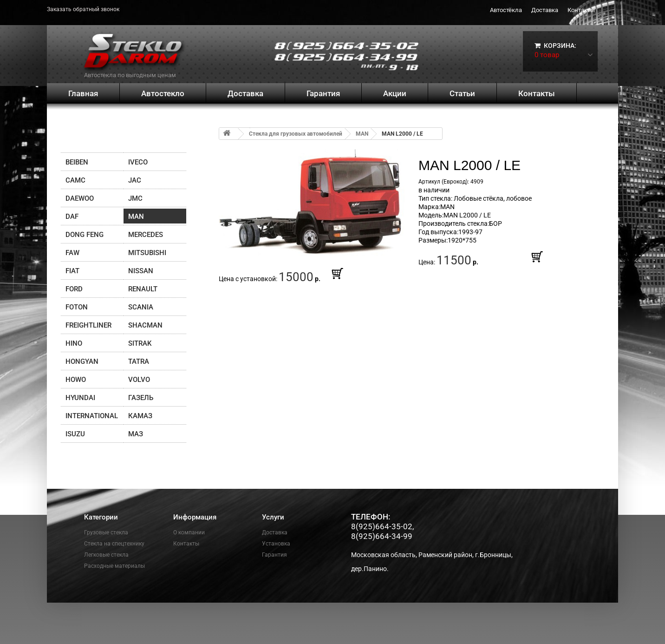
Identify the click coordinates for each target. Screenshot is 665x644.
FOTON (77, 307)
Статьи (462, 93)
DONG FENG (85, 235)
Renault (143, 289)
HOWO (76, 380)
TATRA (139, 361)
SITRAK (140, 343)
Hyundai (80, 398)
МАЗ (136, 434)
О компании (189, 532)
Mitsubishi (147, 253)
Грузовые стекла (106, 532)
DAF (72, 217)
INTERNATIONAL (92, 416)
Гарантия (323, 93)
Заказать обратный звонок (83, 9)
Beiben (77, 162)
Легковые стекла (106, 555)
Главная (83, 93)
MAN (136, 217)
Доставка (545, 10)
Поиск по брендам (106, 137)
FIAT (72, 271)
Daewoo (80, 198)
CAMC (75, 180)
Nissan (141, 271)
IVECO (138, 162)
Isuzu (75, 434)
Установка (276, 544)
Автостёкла (506, 10)
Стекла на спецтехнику (114, 544)
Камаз (140, 416)
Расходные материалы (114, 566)
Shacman (145, 325)
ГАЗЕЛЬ (141, 398)
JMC (135, 198)
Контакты (581, 10)
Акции (395, 93)
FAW (72, 253)
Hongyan (82, 361)
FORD (74, 289)
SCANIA (141, 307)
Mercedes (146, 235)
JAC (135, 180)
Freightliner (88, 325)
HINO (74, 343)
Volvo (139, 380)
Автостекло (163, 93)
